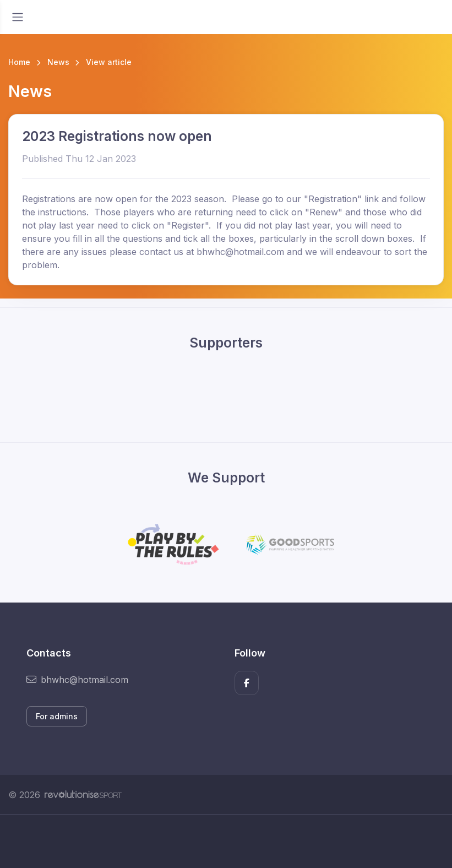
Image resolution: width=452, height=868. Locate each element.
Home (19, 62)
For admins (57, 716)
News (58, 62)
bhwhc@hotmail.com (77, 680)
